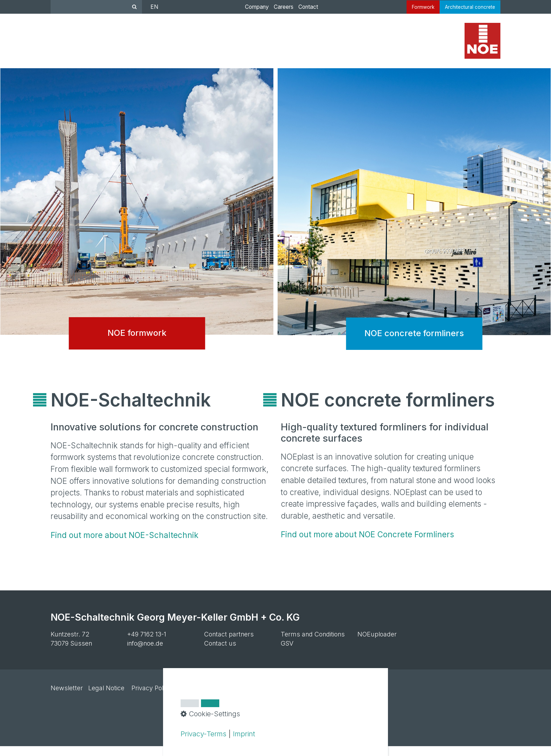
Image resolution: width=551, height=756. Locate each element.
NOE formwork (137, 224)
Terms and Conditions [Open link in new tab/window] (313, 644)
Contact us (220, 653)
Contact (305, 7)
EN (154, 7)
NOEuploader (377, 644)
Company (253, 7)
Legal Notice (106, 698)
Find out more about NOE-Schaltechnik (125, 544)
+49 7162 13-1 (147, 644)
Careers (280, 7)
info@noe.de (145, 653)
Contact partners (229, 644)
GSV (287, 653)
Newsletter (67, 698)
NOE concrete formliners (414, 224)
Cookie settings (201, 698)
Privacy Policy (151, 698)
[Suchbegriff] (96, 7)
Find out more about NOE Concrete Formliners (367, 544)
